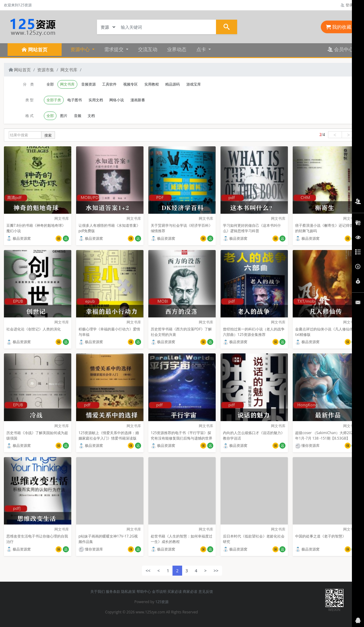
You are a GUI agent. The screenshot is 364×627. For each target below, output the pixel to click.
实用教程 (152, 84)
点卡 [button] (202, 49)
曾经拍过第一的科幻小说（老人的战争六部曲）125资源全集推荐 (254, 332)
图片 (64, 116)
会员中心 (340, 49)
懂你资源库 (307, 445)
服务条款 (113, 591)
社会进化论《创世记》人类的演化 (34, 329)
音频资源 (89, 84)
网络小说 (117, 100)
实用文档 (96, 100)
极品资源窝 (19, 238)
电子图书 (75, 100)
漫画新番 (138, 100)
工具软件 (109, 84)
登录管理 (350, 5)
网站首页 (20, 70)
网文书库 (69, 70)
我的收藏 (339, 27)
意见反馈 (206, 591)
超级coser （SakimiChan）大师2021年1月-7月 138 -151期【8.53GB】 (325, 435)
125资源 (162, 602)
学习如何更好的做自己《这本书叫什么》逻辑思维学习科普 (252, 228)
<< (148, 571)
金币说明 (159, 591)
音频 (78, 116)
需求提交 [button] (114, 49)
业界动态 (177, 49)
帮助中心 (144, 591)
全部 (50, 84)
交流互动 (148, 49)
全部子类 (54, 100)
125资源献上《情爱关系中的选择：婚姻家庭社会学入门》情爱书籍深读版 (109, 435)
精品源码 (172, 84)
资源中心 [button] (81, 49)
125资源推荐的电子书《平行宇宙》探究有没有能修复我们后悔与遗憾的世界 (182, 435)
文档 (91, 116)
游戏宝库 (194, 84)
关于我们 (98, 591)
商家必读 (190, 591)
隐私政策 (128, 591)
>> (216, 571)
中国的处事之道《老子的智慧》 (321, 536)
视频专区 (130, 84)
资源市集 (46, 70)
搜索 (48, 135)
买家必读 (175, 591)
